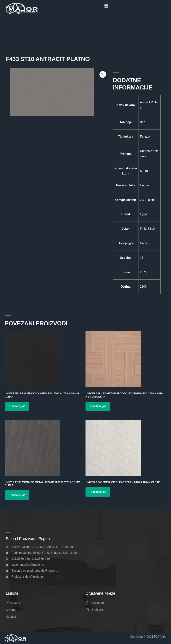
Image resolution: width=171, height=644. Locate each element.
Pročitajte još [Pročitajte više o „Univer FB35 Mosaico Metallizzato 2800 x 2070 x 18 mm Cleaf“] (17, 495)
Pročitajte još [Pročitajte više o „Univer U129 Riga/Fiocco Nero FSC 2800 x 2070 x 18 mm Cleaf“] (17, 406)
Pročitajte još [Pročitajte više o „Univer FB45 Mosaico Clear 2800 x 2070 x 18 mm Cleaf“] (98, 492)
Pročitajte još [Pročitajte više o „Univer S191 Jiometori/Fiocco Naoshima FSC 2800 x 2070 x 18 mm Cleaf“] (98, 406)
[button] (106, 6)
